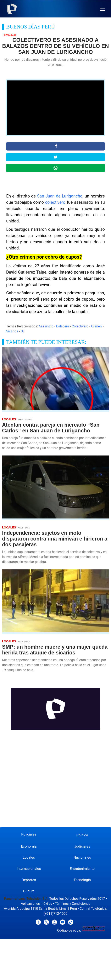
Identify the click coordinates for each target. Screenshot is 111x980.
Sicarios (12, 331)
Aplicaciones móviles (36, 904)
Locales (29, 857)
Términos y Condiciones (73, 904)
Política (82, 835)
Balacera (63, 326)
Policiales (29, 834)
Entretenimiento (82, 869)
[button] (102, 9)
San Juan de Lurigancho (60, 196)
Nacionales (82, 857)
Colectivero (80, 326)
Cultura (29, 891)
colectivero (55, 202)
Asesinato (46, 326)
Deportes (29, 880)
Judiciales (82, 846)
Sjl (23, 331)
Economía (29, 846)
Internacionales (29, 869)
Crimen (96, 326)
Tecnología (82, 880)
